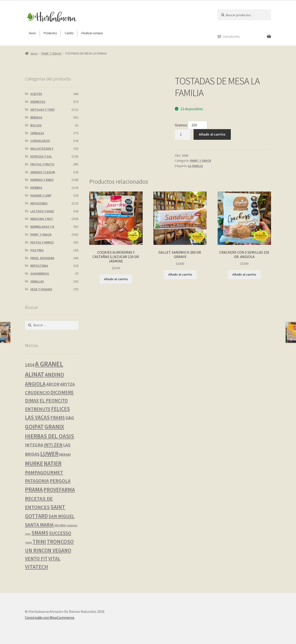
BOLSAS (36, 125)
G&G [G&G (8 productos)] (70, 418)
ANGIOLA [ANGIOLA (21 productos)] (35, 384)
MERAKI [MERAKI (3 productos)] (65, 454)
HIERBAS (36, 188)
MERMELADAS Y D (42, 227)
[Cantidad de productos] (183, 134)
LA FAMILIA (195, 166)
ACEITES (36, 94)
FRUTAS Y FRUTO (42, 164)
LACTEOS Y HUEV (42, 211)
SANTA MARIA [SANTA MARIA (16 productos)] (39, 525)
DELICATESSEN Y (42, 149)
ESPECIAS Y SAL (41, 156)
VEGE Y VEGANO (41, 289)
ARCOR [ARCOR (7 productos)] (53, 384)
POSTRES (37, 250)
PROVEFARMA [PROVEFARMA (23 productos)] (59, 490)
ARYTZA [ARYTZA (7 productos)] (67, 384)
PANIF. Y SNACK (51, 53)
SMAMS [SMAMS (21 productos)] (40, 533)
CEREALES (37, 133)
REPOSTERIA (39, 266)
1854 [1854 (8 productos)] (30, 365)
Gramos (181, 125)
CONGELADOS (40, 141)
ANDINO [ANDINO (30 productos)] (54, 375)
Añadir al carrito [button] (116, 279)
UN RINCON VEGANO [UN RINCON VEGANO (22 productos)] (48, 550)
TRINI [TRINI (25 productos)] (39, 542)
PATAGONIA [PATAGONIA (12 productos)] (37, 481)
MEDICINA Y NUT (42, 219)
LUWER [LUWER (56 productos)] (49, 454)
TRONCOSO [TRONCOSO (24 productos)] (60, 542)
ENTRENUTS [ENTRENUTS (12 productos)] (38, 409)
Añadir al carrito (212, 134)
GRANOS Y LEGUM (43, 172)
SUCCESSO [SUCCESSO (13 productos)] (60, 533)
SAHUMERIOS (40, 273)
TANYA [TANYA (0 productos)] (28, 543)
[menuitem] (32, 33)
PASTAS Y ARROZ (42, 242)
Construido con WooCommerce (50, 617)
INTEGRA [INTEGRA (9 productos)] (34, 445)
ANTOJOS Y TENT (43, 109)
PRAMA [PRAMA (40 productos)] (34, 489)
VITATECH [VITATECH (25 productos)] (37, 567)
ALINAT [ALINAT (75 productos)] (35, 374)
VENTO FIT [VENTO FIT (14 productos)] (36, 558)
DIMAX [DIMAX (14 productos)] (32, 400)
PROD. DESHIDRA (42, 258)
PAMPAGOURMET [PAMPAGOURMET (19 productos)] (44, 472)
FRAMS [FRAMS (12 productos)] (58, 418)
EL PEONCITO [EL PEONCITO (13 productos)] (54, 400)
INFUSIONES (39, 203)
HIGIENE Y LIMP (41, 195)
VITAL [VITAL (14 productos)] (54, 558)
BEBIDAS (36, 117)
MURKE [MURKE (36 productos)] (34, 463)
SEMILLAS (37, 281)
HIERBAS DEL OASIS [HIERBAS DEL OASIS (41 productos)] (49, 436)
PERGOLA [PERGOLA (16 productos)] (60, 481)
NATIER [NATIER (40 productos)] (53, 463)
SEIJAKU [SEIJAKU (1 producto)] (60, 525)
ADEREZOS (38, 102)
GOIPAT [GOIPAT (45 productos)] (34, 427)
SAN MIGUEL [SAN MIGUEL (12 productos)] (62, 516)
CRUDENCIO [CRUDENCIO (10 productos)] (37, 392)
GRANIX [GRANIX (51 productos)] (54, 427)
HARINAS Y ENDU (42, 180)
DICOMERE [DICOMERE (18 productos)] (62, 392)
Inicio (34, 53)
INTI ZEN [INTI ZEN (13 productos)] (53, 445)
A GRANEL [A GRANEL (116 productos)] (49, 364)
